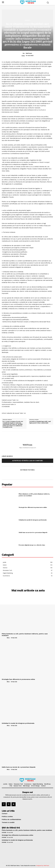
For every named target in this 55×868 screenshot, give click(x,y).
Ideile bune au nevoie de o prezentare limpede (33, 532)
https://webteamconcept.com (27, 448)
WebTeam (29, 53)
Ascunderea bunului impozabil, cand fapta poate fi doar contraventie (40, 422)
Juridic (27, 20)
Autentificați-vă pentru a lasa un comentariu (27, 461)
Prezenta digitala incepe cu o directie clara (32, 545)
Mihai (8, 638)
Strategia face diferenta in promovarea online (33, 507)
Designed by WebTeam (43, 866)
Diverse (4, 832)
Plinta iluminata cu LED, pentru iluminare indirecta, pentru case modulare (25, 635)
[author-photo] (4, 638)
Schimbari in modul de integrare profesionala (33, 520)
